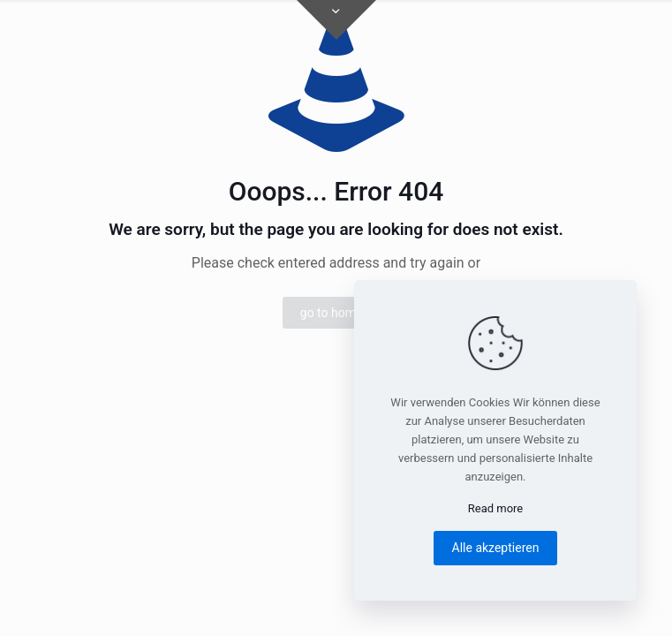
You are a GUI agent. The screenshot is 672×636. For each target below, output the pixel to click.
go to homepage (345, 313)
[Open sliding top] (336, 20)
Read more (496, 508)
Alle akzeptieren (496, 548)
